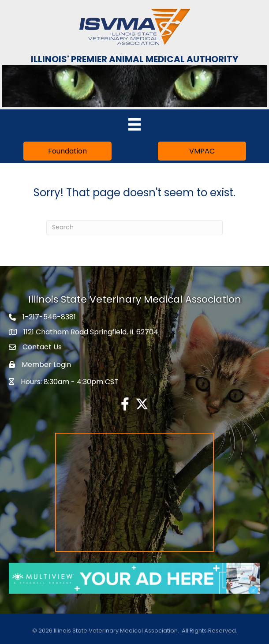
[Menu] (134, 124)
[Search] (134, 228)
